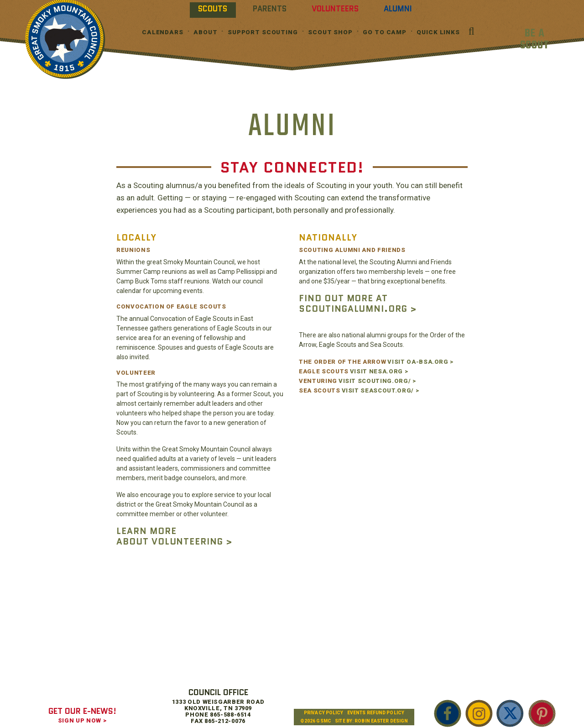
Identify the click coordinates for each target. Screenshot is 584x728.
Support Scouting (263, 32)
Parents (270, 9)
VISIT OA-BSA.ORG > (420, 362)
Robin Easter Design (381, 721)
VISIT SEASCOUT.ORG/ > (381, 390)
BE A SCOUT (535, 39)
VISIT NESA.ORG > (379, 371)
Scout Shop (330, 32)
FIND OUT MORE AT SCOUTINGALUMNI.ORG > (358, 304)
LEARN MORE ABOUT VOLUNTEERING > (174, 536)
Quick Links (438, 32)
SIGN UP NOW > (82, 720)
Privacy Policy (323, 713)
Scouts (213, 9)
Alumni (398, 9)
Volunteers (335, 9)
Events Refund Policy (376, 713)
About (205, 32)
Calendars (163, 32)
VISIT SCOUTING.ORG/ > (377, 381)
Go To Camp (385, 32)
